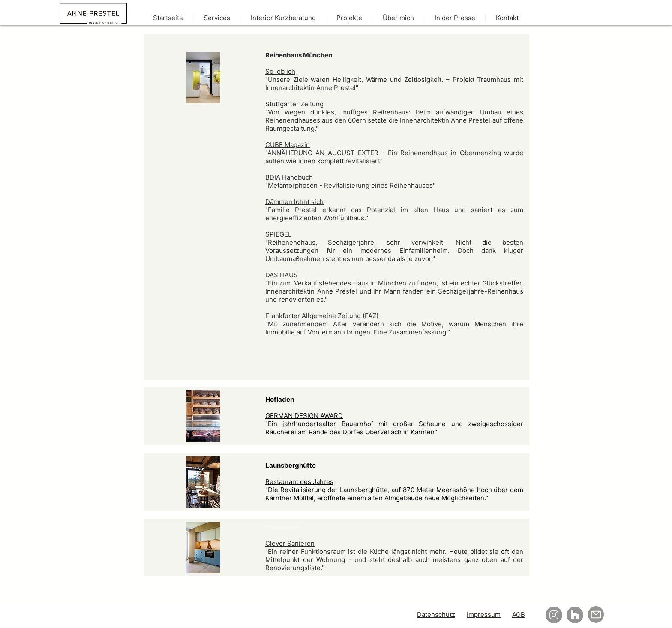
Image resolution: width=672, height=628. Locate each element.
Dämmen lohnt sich (294, 202)
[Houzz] (575, 615)
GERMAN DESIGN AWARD (304, 416)
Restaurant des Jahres (299, 482)
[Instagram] (554, 615)
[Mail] (596, 614)
